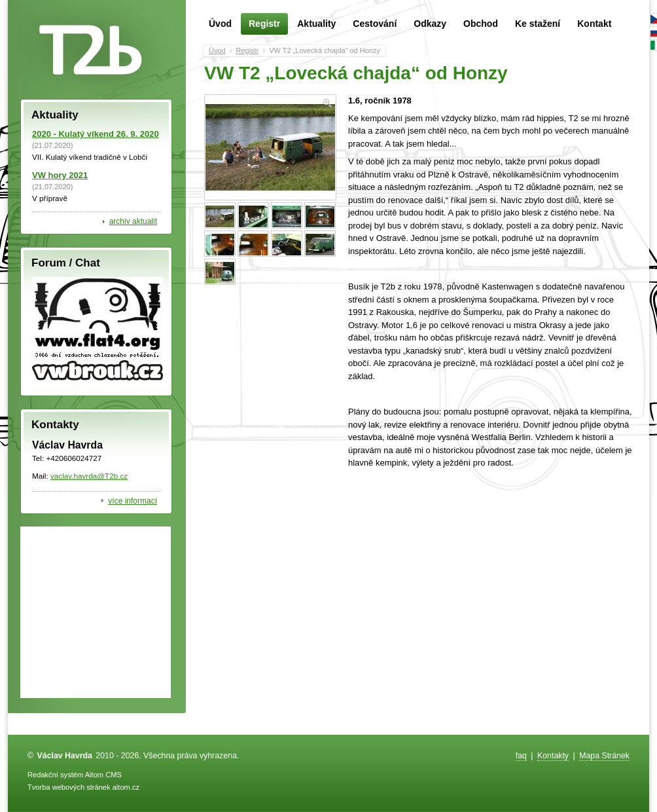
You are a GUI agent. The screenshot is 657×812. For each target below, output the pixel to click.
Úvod (220, 24)
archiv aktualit (133, 221)
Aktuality (316, 24)
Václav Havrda (65, 756)
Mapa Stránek (604, 756)
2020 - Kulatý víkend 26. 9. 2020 (96, 134)
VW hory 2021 (60, 175)
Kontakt (594, 24)
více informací (133, 501)
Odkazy (430, 24)
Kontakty (553, 756)
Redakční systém (55, 775)
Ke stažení (538, 24)
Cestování (375, 24)
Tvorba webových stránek (69, 787)
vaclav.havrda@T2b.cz (89, 476)
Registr (264, 24)
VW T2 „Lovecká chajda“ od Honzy (325, 50)
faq (521, 756)
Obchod (481, 24)
